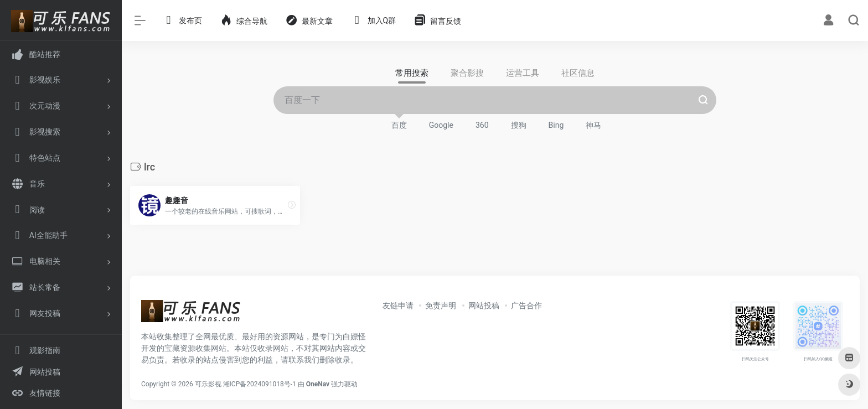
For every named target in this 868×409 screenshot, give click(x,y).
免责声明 (441, 306)
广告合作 (526, 306)
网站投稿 (484, 306)
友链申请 (398, 306)
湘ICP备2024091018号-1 (260, 384)
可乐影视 (208, 384)
